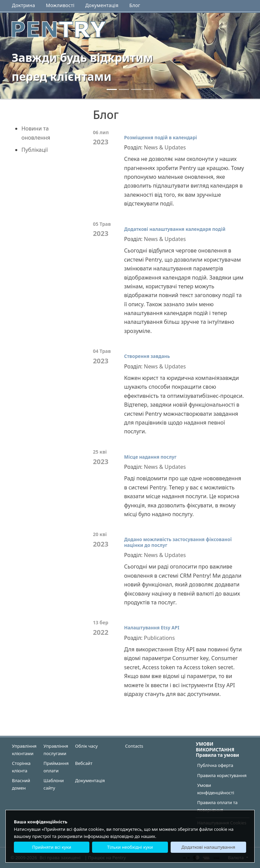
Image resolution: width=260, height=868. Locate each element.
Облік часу (86, 746)
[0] (112, 89)
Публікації (35, 150)
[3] (148, 89)
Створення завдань (147, 356)
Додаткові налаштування (208, 847)
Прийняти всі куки (52, 847)
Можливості (60, 5)
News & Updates (165, 147)
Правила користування (222, 775)
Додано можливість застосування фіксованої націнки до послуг (178, 542)
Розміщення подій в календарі (160, 137)
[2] (136, 89)
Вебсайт (84, 763)
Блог (135, 5)
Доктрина (23, 5)
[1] (124, 89)
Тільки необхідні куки (130, 847)
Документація (102, 5)
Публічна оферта (215, 765)
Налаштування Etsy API (151, 628)
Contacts (134, 746)
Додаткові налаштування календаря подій (175, 229)
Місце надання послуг (150, 457)
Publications (159, 638)
